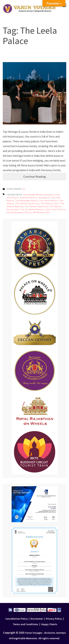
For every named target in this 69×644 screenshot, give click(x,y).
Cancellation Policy (16, 619)
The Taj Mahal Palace (32, 209)
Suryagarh (44, 198)
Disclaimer (37, 619)
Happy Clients (49, 624)
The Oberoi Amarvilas (27, 203)
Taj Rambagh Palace (26, 200)
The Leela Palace (48, 200)
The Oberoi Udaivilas (36, 206)
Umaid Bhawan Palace (19, 212)
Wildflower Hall (41, 212)
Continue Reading (35, 177)
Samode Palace (29, 198)
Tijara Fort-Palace (55, 209)
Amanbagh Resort (33, 195)
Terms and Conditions (26, 624)
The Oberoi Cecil (50, 203)
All (24, 189)
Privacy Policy (54, 619)
